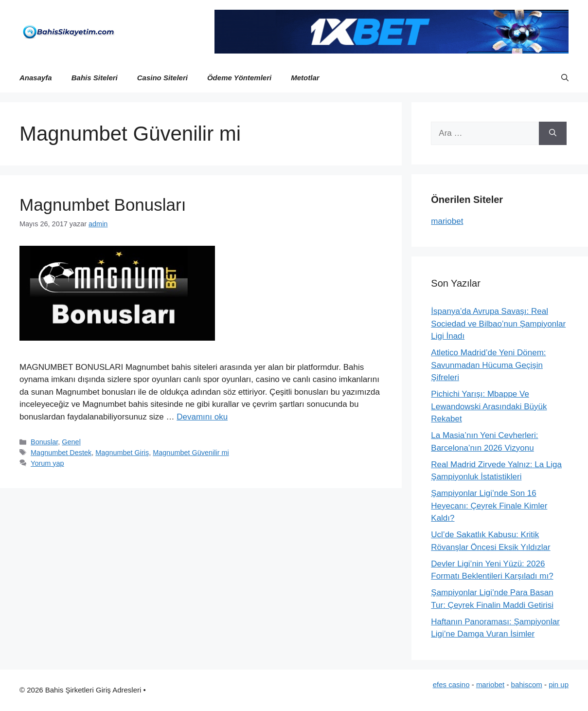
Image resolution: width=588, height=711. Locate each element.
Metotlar (305, 78)
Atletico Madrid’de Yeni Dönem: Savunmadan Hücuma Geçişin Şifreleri (488, 365)
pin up (559, 684)
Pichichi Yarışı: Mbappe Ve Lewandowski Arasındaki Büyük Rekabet (489, 406)
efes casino (451, 684)
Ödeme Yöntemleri (239, 78)
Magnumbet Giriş (122, 453)
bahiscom (527, 684)
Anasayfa (36, 78)
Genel (71, 442)
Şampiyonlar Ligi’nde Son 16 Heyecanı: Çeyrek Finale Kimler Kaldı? (489, 506)
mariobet (447, 221)
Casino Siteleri (162, 78)
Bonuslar (44, 442)
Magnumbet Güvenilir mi (191, 453)
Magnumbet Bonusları (103, 205)
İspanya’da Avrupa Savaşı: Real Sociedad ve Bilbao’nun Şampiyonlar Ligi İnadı (498, 324)
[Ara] (553, 133)
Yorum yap (47, 463)
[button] (565, 78)
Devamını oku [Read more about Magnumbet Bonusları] (202, 417)
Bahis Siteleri (95, 78)
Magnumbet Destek (61, 453)
